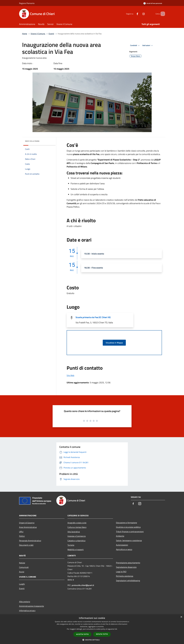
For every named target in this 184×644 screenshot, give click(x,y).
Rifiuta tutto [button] (102, 634)
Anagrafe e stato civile (77, 523)
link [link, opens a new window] (116, 629)
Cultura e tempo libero (77, 527)
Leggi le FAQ (121, 572)
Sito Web (70, 375)
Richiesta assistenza (125, 576)
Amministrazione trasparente (32, 606)
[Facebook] (134, 14)
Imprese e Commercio (77, 536)
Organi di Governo (27, 523)
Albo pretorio (25, 602)
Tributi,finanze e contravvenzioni (130, 532)
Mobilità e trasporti (76, 550)
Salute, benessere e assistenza (129, 540)
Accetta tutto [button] (82, 634)
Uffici (21, 532)
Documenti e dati (26, 545)
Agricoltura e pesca (124, 549)
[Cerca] (162, 14)
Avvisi (22, 572)
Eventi (51, 34)
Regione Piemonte (27, 3)
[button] (92, 640)
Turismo (71, 545)
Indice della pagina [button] (32, 141)
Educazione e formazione (126, 523)
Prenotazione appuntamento (128, 563)
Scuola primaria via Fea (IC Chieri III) (93, 317)
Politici (22, 536)
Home (25, 34)
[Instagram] (140, 14)
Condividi (135, 46)
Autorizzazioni (122, 545)
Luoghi (22, 584)
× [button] (181, 617)
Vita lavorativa (74, 532)
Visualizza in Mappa (114, 343)
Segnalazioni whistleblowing (128, 581)
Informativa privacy (27, 611)
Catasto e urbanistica (76, 541)
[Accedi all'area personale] (153, 3)
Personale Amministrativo (30, 541)
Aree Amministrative (28, 527)
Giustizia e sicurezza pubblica (128, 527)
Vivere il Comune (38, 34)
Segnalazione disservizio (126, 567)
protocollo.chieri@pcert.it (83, 585)
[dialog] (92, 629)
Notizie (22, 563)
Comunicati (24, 567)
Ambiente (120, 536)
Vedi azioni (148, 46)
